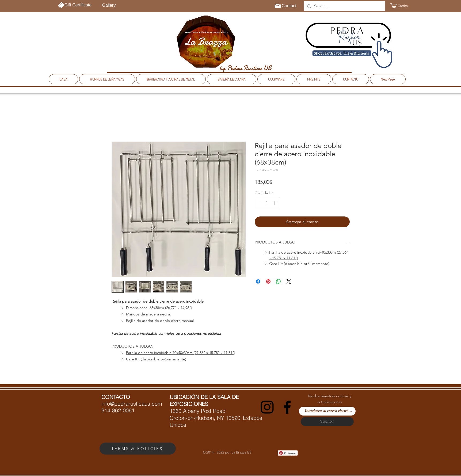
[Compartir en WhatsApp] (279, 281)
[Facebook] (287, 407)
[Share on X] (289, 281)
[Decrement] (259, 203)
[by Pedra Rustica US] (245, 68)
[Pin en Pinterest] (268, 281)
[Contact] (285, 6)
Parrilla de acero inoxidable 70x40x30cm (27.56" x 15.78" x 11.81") (181, 353)
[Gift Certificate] (75, 5)
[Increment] (275, 203)
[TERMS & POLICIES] (138, 449)
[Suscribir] (327, 422)
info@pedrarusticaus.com (132, 404)
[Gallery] (109, 5)
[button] (400, 6)
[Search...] (344, 6)
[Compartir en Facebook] (258, 281)
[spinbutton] (267, 203)
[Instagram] (267, 407)
